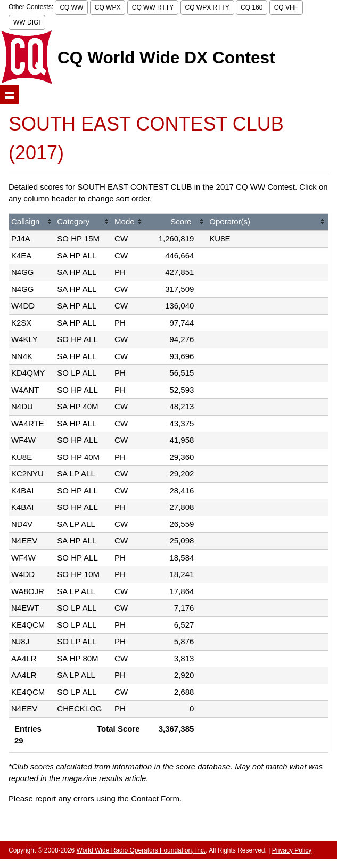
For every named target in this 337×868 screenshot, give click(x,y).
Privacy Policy (292, 850)
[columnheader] (32, 222)
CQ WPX (108, 7)
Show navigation (9, 95)
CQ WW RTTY (153, 7)
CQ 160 (252, 7)
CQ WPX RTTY (207, 7)
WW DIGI (27, 22)
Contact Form (155, 798)
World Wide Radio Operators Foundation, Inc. (141, 850)
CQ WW (71, 7)
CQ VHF (286, 7)
